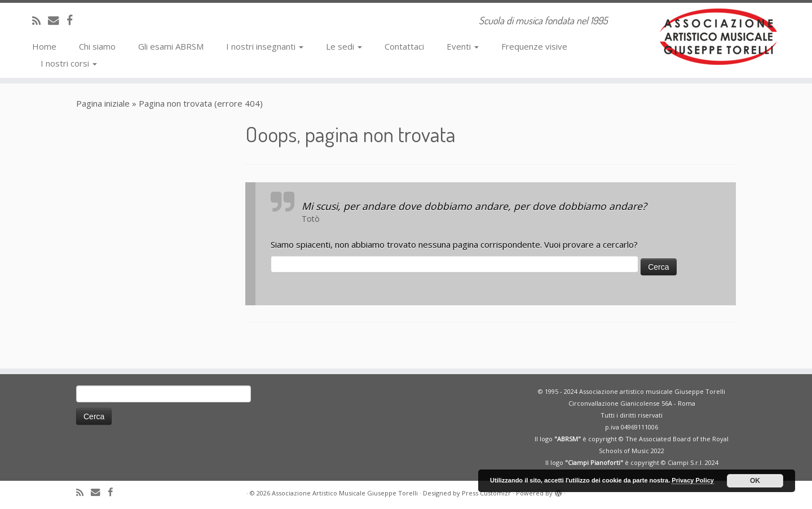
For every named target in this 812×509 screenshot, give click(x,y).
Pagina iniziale (103, 103)
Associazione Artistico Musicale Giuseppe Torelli (345, 493)
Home (44, 46)
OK (755, 481)
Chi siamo (97, 46)
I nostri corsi (69, 63)
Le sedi (344, 46)
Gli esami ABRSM (171, 46)
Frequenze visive (534, 46)
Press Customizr (486, 493)
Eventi (463, 46)
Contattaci (404, 46)
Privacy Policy (693, 480)
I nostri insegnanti (265, 46)
